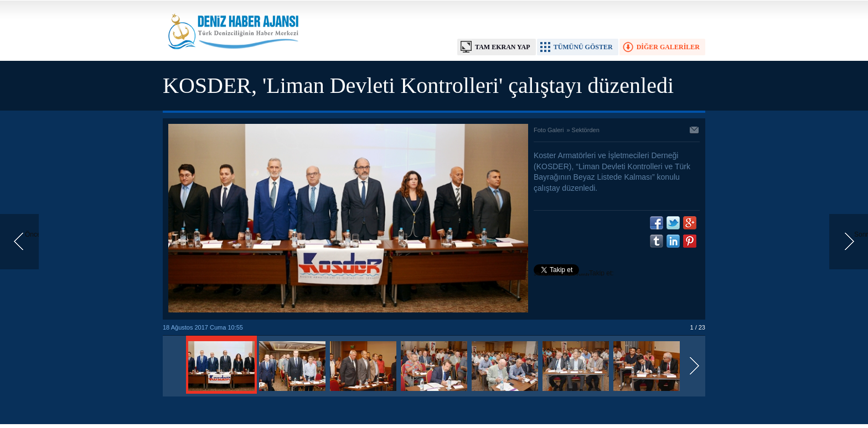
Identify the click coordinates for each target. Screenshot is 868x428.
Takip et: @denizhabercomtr (574, 274)
